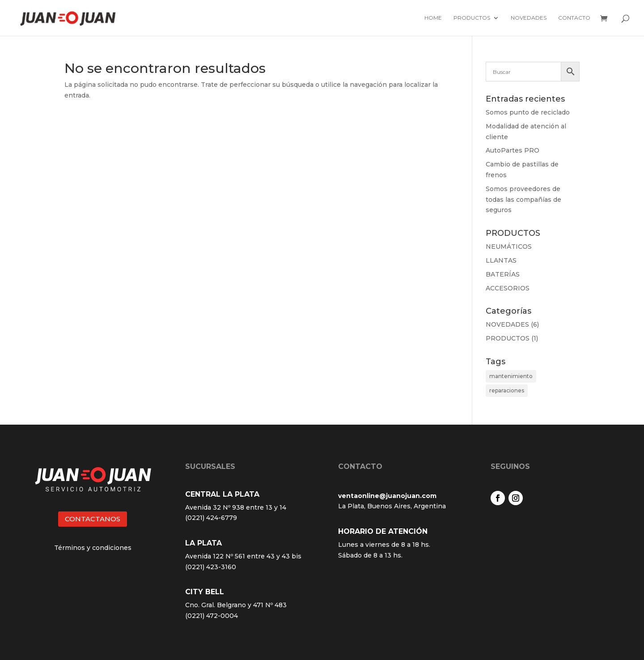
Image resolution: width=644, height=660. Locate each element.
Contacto (574, 18)
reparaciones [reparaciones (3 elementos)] (507, 390)
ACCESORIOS (508, 288)
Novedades (529, 18)
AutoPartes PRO (513, 150)
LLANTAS (501, 260)
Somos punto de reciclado (528, 112)
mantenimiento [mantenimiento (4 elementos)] (511, 376)
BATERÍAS (503, 274)
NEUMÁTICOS (509, 247)
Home (433, 18)
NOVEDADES (507, 324)
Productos (472, 18)
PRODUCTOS (508, 338)
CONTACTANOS (93, 519)
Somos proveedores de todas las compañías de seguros (523, 200)
